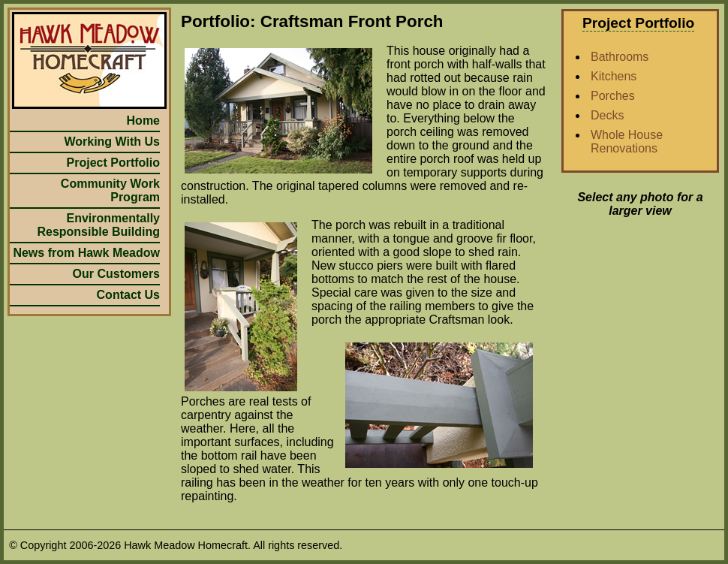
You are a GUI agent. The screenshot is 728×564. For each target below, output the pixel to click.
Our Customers (116, 274)
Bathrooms (620, 57)
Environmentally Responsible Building (98, 225)
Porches (613, 96)
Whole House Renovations (627, 142)
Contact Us (128, 295)
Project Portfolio (113, 163)
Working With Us (112, 142)
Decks (607, 115)
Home (143, 121)
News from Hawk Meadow (86, 253)
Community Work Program (110, 190)
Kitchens (614, 76)
